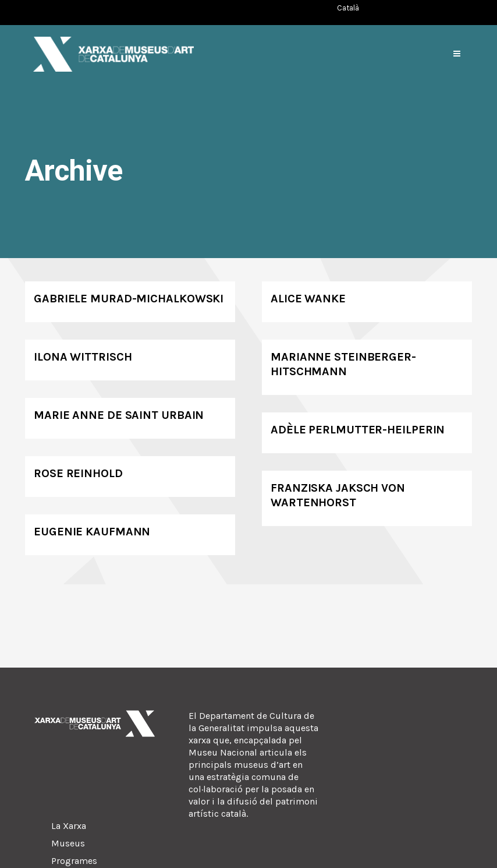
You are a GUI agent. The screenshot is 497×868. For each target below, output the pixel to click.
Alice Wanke (308, 299)
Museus (68, 843)
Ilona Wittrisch (83, 357)
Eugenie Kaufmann (92, 532)
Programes (74, 861)
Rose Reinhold (78, 473)
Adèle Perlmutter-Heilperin (358, 430)
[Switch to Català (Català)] (348, 8)
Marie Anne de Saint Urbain (119, 415)
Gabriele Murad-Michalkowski (129, 299)
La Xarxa (69, 826)
